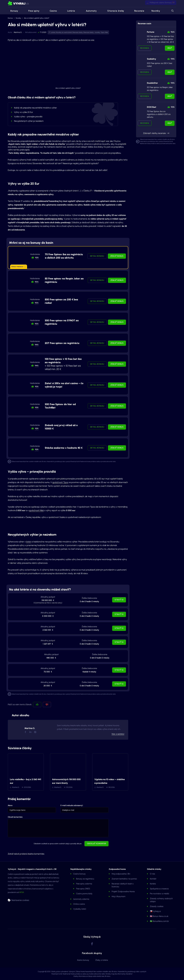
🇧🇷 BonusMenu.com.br (159, 921)
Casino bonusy (79, 874)
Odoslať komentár (96, 844)
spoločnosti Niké (36, 510)
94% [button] (37, 345)
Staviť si (119, 600)
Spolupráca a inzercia (159, 889)
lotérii (29, 542)
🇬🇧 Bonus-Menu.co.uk (159, 916)
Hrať (170, 48)
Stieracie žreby (114, 11)
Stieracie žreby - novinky (92, 32)
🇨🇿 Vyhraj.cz (155, 911)
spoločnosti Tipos (60, 482)
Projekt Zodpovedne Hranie (123, 892)
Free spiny (32, 11)
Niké (107, 32)
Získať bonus (117, 256)
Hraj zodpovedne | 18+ (121, 874)
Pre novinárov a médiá (159, 894)
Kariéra (153, 884)
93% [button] (37, 387)
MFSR (21, 892)
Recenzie (138, 11)
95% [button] (37, 282)
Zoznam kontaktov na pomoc (124, 879)
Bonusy (13, 11)
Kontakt (153, 879)
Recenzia (145, 48)
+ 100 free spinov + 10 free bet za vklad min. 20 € (63, 364)
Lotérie (70, 11)
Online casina (79, 904)
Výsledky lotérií (80, 909)
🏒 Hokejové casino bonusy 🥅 (161, 3)
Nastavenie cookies (20, 900)
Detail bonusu (97, 256)
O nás (152, 874)
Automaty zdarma (81, 899)
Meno (10, 805)
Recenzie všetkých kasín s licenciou (123, 885)
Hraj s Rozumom (118, 896)
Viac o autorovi (118, 734)
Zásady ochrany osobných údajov (161, 900)
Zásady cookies (157, 906)
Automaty (89, 11)
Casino (52, 11)
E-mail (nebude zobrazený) (72, 805)
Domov (10, 18)
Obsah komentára (15, 817)
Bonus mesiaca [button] (19, 267)
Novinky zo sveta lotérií (64, 32)
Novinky (156, 11)
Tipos (103, 32)
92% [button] (37, 258)
